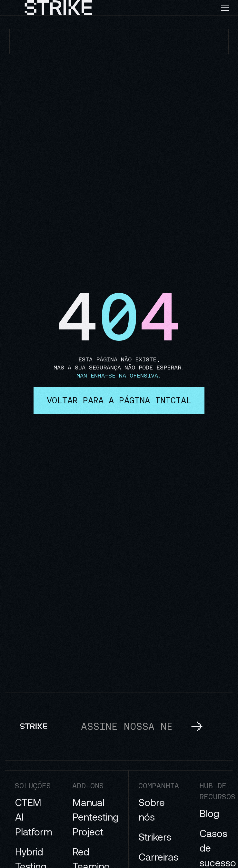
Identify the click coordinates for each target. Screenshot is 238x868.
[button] (228, 8)
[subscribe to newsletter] (197, 726)
